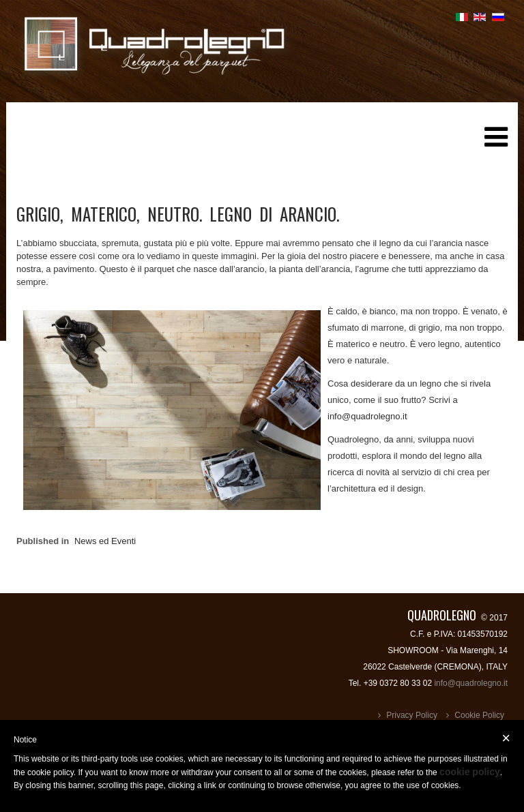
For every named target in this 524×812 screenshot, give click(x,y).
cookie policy (470, 772)
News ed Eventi (105, 541)
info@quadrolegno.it (367, 416)
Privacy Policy (412, 715)
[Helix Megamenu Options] (496, 142)
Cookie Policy (479, 715)
